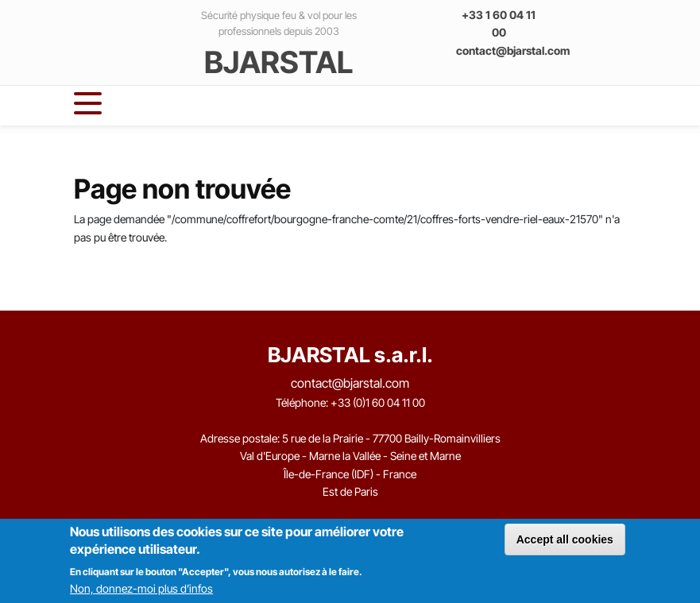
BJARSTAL (278, 62)
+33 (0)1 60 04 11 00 (378, 402)
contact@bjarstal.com (513, 50)
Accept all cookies (565, 539)
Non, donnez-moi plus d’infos (141, 588)
